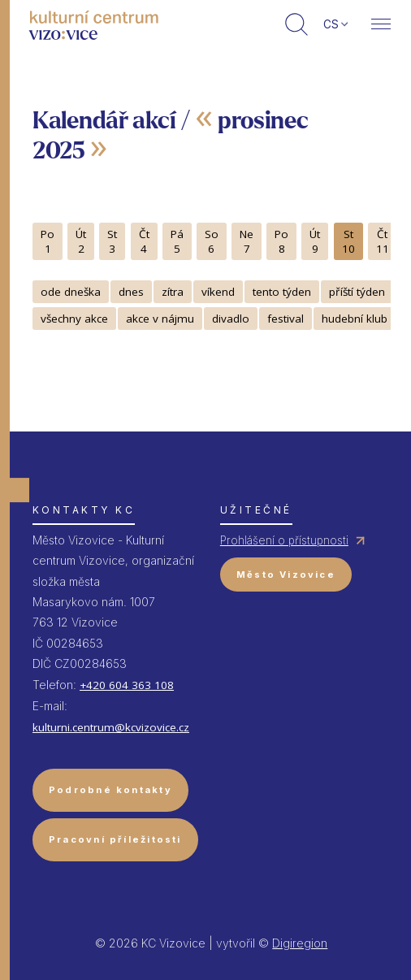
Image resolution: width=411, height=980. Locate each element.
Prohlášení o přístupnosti (284, 540)
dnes (131, 292)
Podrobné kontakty (110, 790)
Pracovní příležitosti (115, 839)
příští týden (357, 292)
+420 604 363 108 (127, 685)
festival (286, 319)
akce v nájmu (160, 319)
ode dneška (71, 292)
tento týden (282, 292)
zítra (173, 292)
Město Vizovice (286, 575)
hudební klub (355, 319)
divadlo (231, 319)
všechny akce (74, 319)
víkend (218, 292)
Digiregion (300, 943)
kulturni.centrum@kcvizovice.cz (111, 727)
